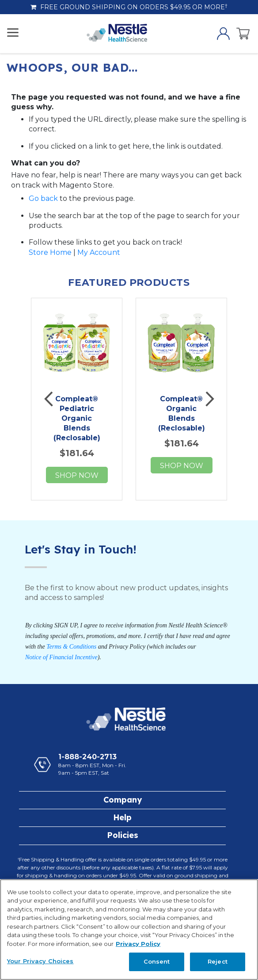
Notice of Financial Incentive (61, 657)
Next (209, 399)
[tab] (122, 800)
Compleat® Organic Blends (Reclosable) (182, 413)
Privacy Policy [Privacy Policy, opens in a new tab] (138, 944)
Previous (49, 399)
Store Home (50, 252)
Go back (43, 198)
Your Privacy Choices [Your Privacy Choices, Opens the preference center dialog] (40, 961)
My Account (99, 252)
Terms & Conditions (71, 647)
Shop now (77, 475)
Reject (218, 961)
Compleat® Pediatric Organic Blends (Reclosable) (77, 418)
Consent (157, 961)
